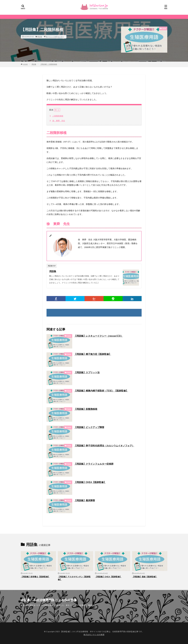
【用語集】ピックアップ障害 (89, 427)
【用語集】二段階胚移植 (49, 64)
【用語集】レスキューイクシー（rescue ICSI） (99, 336)
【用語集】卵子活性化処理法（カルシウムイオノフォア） (104, 446)
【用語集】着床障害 (85, 500)
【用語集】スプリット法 (87, 372)
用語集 (40, 37)
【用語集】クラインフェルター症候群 (94, 464)
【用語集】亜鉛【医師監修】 (145, 577)
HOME (25, 64)
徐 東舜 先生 (57, 121)
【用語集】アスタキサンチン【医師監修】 (74, 578)
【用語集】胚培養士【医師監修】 (35, 577)
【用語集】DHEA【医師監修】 (90, 482)
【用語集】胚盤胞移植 (86, 409)
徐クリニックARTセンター (55, 37)
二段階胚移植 (56, 116)
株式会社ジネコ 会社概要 (94, 635)
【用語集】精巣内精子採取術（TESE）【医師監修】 (101, 391)
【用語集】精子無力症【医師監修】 (93, 354)
